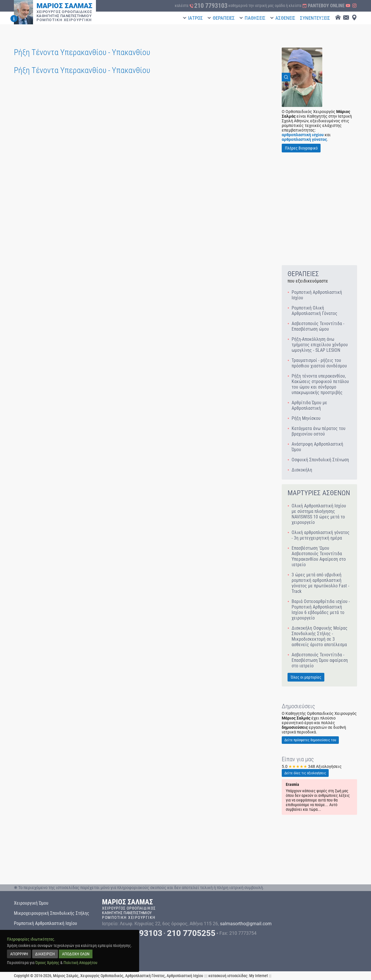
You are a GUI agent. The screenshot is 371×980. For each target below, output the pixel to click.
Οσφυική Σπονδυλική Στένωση (320, 460)
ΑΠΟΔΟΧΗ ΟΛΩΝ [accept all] (76, 954)
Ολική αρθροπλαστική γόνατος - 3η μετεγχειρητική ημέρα (321, 535)
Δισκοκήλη (302, 470)
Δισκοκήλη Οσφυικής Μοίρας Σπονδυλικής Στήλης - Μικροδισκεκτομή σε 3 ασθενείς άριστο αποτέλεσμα (320, 636)
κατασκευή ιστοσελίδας (228, 976)
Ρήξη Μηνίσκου (306, 418)
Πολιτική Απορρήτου (80, 963)
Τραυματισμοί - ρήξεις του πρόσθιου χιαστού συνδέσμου (319, 363)
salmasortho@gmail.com (246, 924)
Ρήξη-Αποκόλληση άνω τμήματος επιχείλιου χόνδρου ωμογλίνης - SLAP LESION (320, 345)
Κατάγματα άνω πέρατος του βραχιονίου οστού (319, 431)
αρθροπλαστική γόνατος (304, 139)
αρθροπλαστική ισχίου (303, 135)
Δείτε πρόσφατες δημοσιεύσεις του (310, 740)
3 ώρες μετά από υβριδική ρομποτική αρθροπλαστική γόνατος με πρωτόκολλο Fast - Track (320, 583)
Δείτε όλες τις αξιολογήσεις (305, 773)
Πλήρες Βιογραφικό (301, 148)
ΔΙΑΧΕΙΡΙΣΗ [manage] (45, 954)
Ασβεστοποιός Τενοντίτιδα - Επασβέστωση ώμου (318, 326)
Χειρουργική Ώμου (31, 903)
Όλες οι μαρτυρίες (306, 677)
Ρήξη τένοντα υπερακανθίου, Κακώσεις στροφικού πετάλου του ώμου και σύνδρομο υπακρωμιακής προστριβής (320, 384)
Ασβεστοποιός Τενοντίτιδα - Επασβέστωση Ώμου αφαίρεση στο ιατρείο (320, 660)
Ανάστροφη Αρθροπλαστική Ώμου (317, 447)
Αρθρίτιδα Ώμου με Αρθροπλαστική (309, 405)
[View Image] (302, 77)
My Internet (259, 976)
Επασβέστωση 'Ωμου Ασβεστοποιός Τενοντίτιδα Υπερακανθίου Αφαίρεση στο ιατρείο (319, 556)
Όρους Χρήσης (47, 963)
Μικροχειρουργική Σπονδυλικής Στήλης (52, 913)
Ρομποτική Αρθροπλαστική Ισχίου (317, 295)
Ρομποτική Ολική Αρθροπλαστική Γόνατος (314, 311)
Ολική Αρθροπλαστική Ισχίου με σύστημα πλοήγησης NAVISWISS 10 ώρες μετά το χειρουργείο (319, 514)
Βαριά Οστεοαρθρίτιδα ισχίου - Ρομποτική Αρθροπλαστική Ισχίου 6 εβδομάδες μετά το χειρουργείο (321, 610)
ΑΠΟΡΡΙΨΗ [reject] (19, 954)
